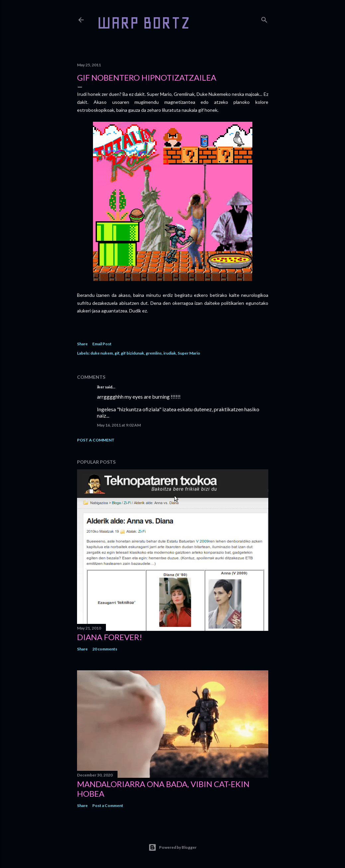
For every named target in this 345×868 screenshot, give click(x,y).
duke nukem (102, 353)
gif (117, 353)
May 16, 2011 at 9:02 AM (119, 425)
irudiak (170, 353)
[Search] (264, 18)
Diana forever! (110, 637)
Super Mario (189, 353)
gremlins (154, 353)
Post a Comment (96, 440)
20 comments (105, 649)
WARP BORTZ (144, 23)
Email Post (102, 344)
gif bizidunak (132, 353)
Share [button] (82, 344)
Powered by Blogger (172, 847)
